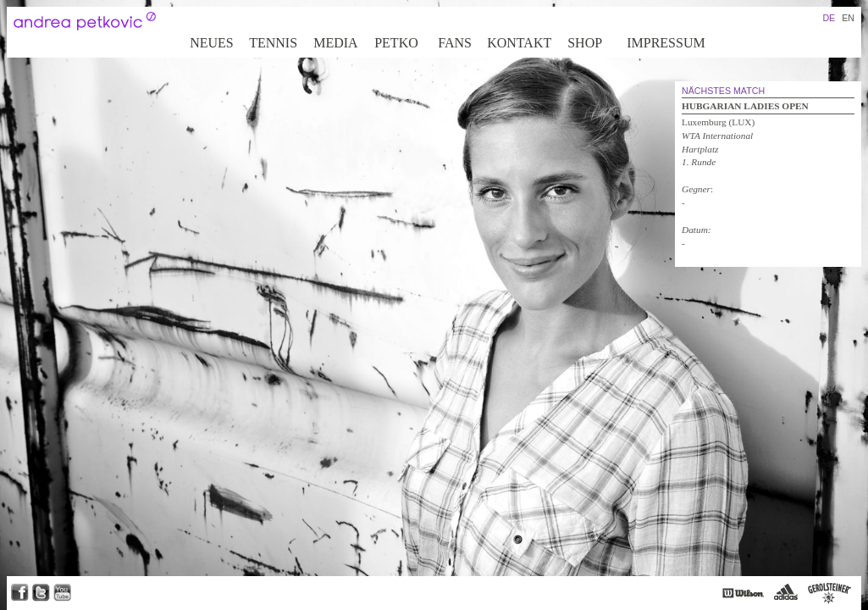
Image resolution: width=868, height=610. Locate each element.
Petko (396, 43)
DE (829, 18)
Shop (585, 43)
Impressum (666, 43)
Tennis (273, 43)
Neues (212, 43)
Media (335, 43)
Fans (455, 43)
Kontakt (519, 43)
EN (848, 18)
